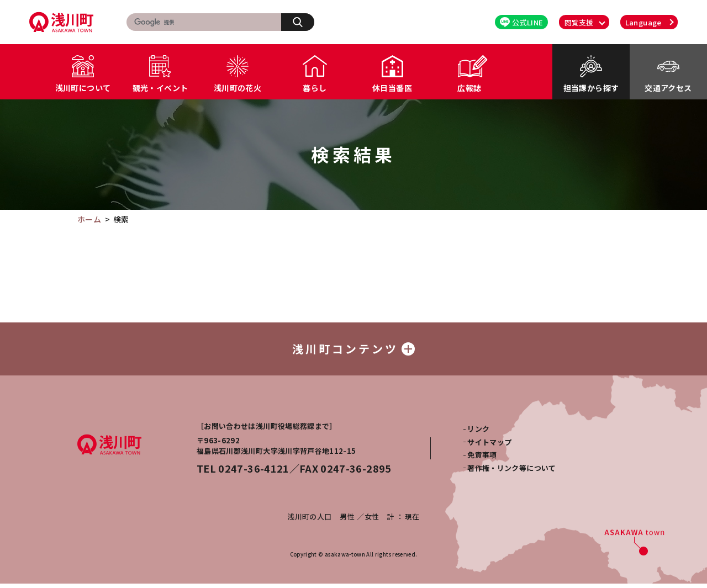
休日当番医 (392, 88)
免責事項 (482, 459)
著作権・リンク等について (511, 472)
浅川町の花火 (238, 88)
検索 (304, 22)
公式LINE (521, 22)
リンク (478, 433)
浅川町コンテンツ (353, 351)
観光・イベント (160, 88)
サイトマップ (489, 446)
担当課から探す (591, 88)
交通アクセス (668, 88)
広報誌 (469, 88)
